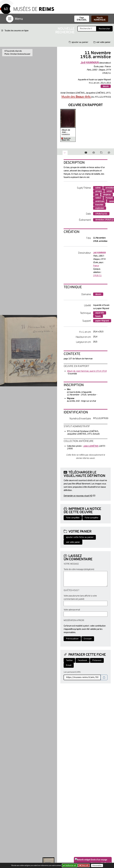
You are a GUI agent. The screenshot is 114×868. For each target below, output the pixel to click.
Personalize (97, 865)
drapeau (107, 195)
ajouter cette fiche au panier (80, 537)
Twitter (69, 660)
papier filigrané (102, 321)
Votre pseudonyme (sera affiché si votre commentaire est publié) (80, 598)
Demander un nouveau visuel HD (78, 496)
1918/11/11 (101, 214)
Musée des (76, 97)
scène (98, 188)
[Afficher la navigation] (10, 19)
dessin (106, 86)
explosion (100, 208)
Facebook (83, 660)
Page (82, 19)
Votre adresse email (72, 610)
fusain (98, 316)
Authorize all (70, 865)
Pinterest (97, 660)
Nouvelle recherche (65, 31)
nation (98, 198)
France (96, 266)
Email (69, 665)
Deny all (85, 865)
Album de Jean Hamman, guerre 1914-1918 (68, 131)
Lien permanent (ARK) (72, 672)
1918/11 (97, 276)
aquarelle (100, 313)
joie (97, 195)
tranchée (99, 205)
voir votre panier (102, 42)
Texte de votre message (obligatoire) (79, 569)
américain (100, 201)
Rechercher (104, 29)
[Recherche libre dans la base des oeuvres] (87, 29)
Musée (100, 19)
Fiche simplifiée (73, 518)
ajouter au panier (79, 42)
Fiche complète (91, 518)
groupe (99, 191)
